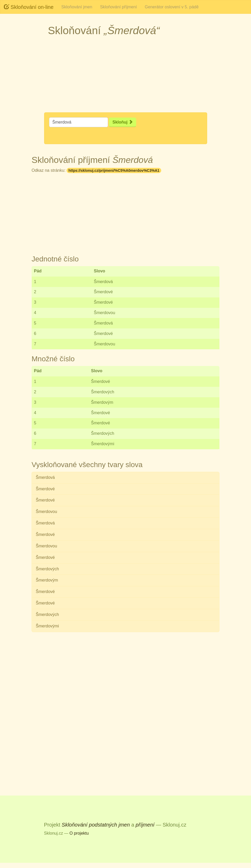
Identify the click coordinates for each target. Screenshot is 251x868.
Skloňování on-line (29, 7)
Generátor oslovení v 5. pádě (172, 7)
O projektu (79, 833)
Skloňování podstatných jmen (96, 825)
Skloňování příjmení (118, 7)
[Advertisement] (125, 76)
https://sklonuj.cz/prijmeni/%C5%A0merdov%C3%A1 (114, 170)
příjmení (145, 825)
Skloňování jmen (77, 7)
